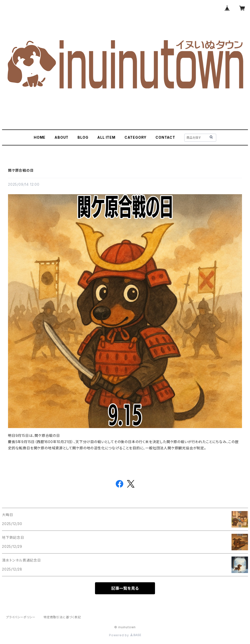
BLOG (83, 137)
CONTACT (165, 137)
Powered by (125, 635)
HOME (40, 137)
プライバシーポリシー (21, 617)
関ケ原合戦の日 (21, 170)
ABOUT (61, 137)
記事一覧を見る (125, 588)
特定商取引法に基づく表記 (62, 617)
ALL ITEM (106, 137)
